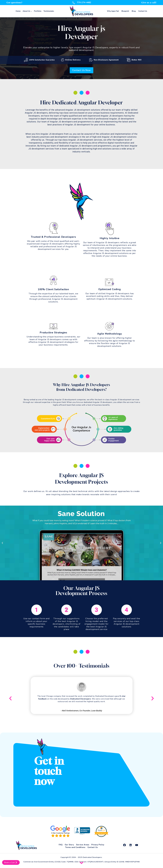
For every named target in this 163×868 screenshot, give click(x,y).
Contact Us (143, 11)
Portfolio (38, 11)
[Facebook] (124, 845)
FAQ (61, 845)
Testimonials (49, 11)
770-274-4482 (81, 3)
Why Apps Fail (113, 11)
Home (18, 11)
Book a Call (11, 862)
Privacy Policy (98, 845)
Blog (134, 11)
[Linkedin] (131, 845)
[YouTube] (137, 845)
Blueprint (125, 11)
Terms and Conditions (75, 847)
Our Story (69, 845)
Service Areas (83, 845)
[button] (2, 543)
